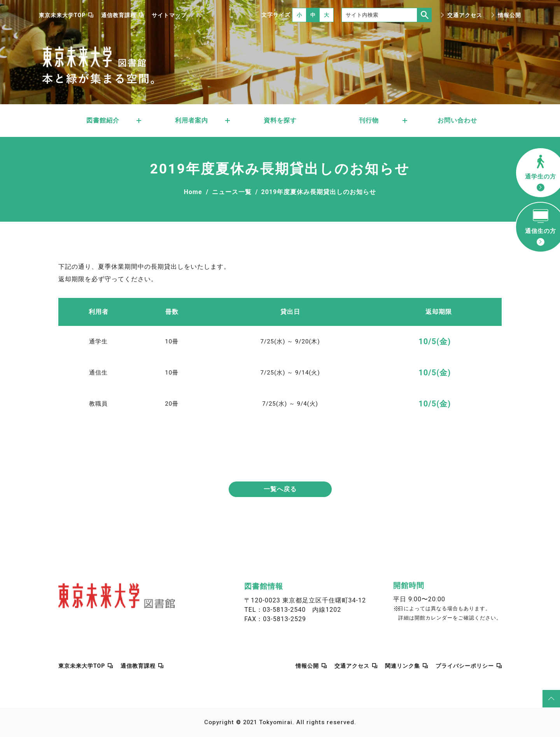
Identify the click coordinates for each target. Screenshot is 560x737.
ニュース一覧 (232, 192)
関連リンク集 (402, 666)
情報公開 (509, 15)
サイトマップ (169, 15)
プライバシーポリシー (465, 666)
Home (193, 192)
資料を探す (280, 120)
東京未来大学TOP (62, 15)
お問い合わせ (457, 120)
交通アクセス (465, 15)
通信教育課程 (119, 15)
